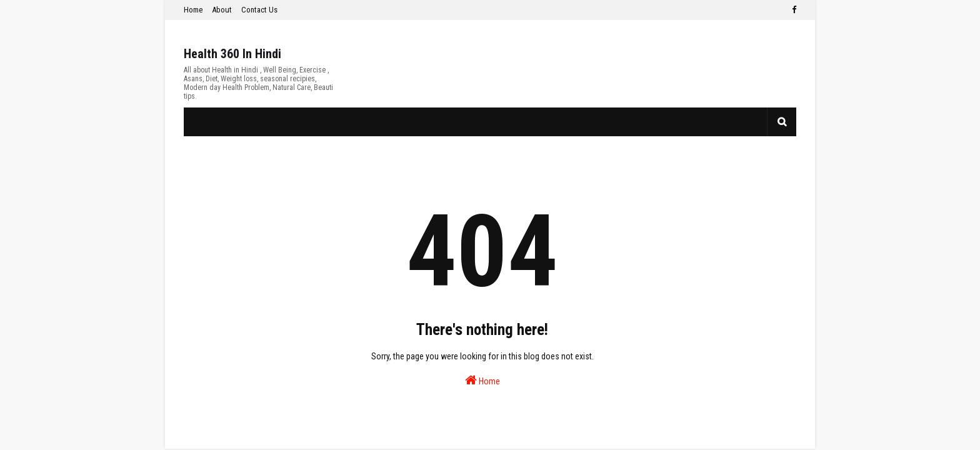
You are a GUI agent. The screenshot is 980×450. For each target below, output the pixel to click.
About (222, 10)
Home (193, 10)
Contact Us (259, 10)
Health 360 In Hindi (232, 54)
